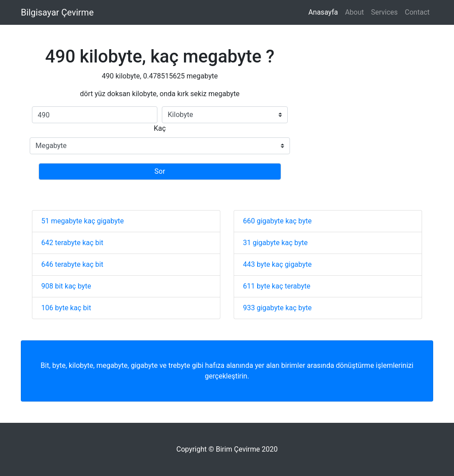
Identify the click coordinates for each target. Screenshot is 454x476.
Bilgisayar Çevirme (57, 12)
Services (384, 12)
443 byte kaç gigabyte (277, 264)
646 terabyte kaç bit (72, 264)
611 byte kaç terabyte (277, 286)
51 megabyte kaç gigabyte (82, 221)
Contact (417, 12)
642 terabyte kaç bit (72, 243)
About (354, 12)
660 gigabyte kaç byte (277, 221)
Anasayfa (323, 12)
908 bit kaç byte (66, 286)
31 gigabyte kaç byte (275, 243)
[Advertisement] (362, 117)
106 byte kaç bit (66, 308)
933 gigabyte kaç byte (277, 308)
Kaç (160, 128)
